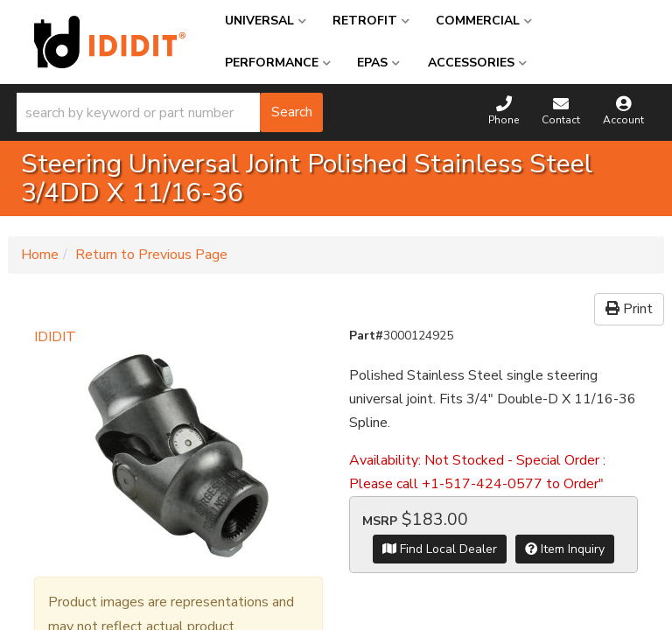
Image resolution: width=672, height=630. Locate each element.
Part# (366, 336)
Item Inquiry (565, 549)
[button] (170, 112)
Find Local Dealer (440, 549)
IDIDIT (55, 337)
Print (629, 309)
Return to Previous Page (151, 255)
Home (40, 255)
